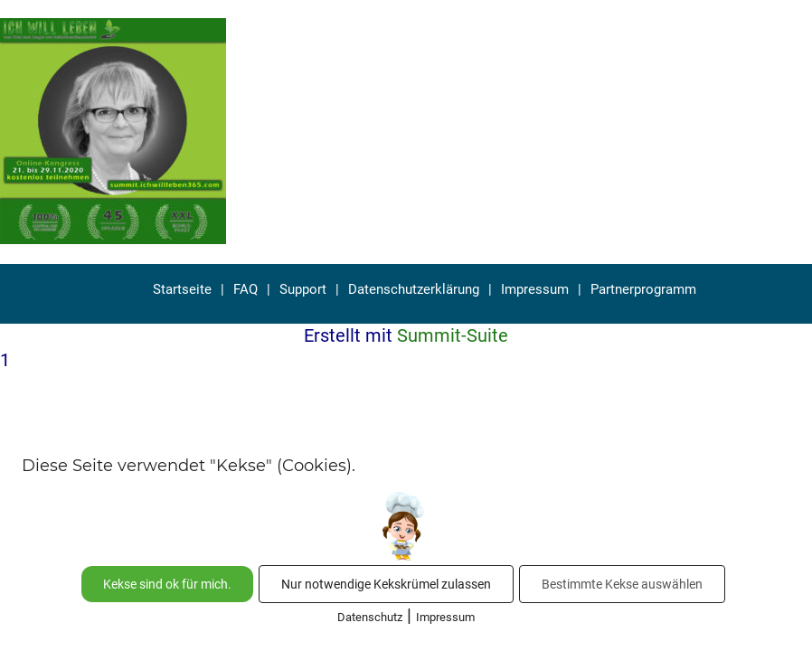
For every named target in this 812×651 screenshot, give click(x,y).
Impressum (535, 289)
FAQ (245, 289)
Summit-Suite (453, 335)
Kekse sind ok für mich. (167, 584)
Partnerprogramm (643, 289)
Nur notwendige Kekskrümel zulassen (386, 584)
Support (303, 289)
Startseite (182, 289)
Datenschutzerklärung (414, 289)
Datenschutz (370, 617)
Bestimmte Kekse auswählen (622, 584)
